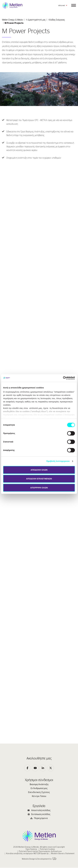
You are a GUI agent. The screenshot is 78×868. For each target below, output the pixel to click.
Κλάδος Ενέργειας (57, 20)
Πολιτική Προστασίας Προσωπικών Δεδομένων (40, 852)
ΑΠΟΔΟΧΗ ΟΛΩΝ (39, 470)
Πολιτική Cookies (47, 850)
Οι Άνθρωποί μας (39, 789)
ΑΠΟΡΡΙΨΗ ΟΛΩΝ (39, 488)
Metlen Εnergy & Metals (12, 20)
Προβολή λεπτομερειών (58, 461)
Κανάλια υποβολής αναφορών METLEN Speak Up (27, 854)
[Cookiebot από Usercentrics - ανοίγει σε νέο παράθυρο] (63, 378)
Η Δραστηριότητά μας (36, 20)
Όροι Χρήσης (31, 850)
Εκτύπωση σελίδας (39, 815)
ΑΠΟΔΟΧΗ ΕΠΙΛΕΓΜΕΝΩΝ (39, 479)
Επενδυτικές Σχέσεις (39, 793)
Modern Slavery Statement (63, 854)
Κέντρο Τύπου (39, 797)
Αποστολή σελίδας (39, 811)
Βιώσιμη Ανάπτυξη (39, 785)
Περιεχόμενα (39, 819)
